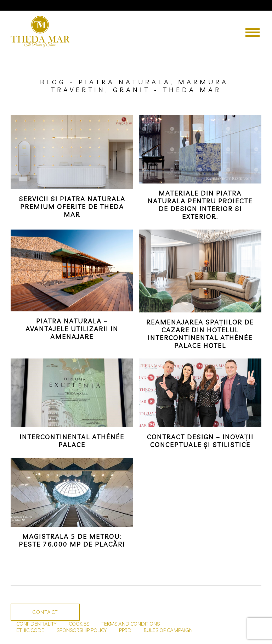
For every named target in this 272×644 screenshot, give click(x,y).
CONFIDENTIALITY (36, 624)
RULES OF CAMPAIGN (168, 630)
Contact (45, 612)
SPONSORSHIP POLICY (82, 630)
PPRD (125, 630)
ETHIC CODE (30, 630)
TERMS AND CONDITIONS (131, 624)
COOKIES (79, 624)
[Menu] (253, 32)
